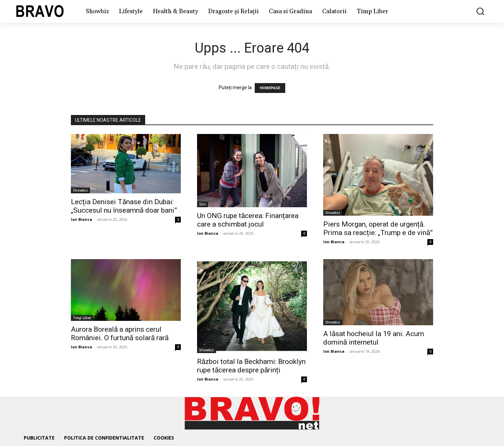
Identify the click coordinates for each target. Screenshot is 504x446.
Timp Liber (82, 318)
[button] (476, 11)
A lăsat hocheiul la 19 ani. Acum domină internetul (374, 338)
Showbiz (80, 190)
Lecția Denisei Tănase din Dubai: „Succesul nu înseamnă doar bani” (124, 206)
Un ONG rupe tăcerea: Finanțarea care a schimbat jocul (248, 220)
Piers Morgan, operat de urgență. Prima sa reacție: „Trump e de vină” (378, 228)
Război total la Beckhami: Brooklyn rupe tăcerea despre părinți (251, 366)
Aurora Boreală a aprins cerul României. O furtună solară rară (120, 334)
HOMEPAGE (270, 88)
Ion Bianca (82, 219)
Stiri (202, 204)
